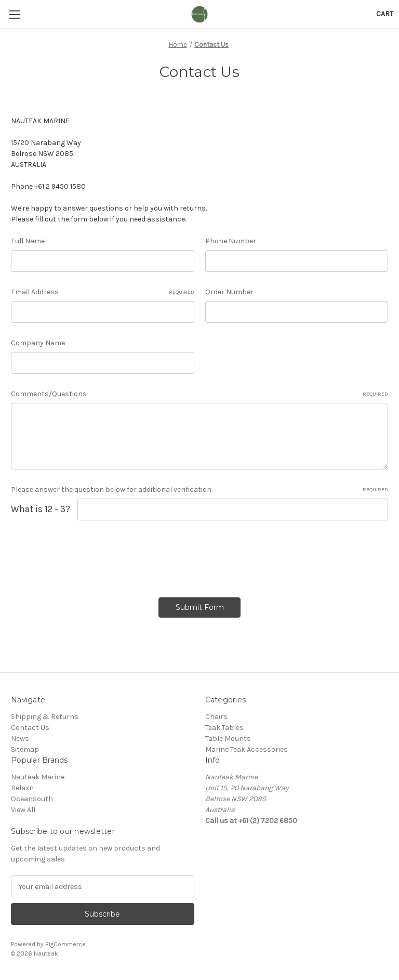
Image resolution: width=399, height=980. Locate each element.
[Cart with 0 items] (385, 14)
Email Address (103, 292)
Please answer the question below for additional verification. (199, 490)
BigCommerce (65, 944)
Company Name (38, 343)
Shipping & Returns (45, 717)
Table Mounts (228, 739)
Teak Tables (224, 728)
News (20, 739)
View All (23, 810)
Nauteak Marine (38, 777)
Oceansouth (32, 799)
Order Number (229, 292)
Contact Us (30, 728)
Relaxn (22, 788)
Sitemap (25, 749)
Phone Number (231, 241)
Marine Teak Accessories (247, 749)
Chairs (216, 717)
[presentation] (90, 555)
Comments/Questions (199, 394)
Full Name (28, 241)
